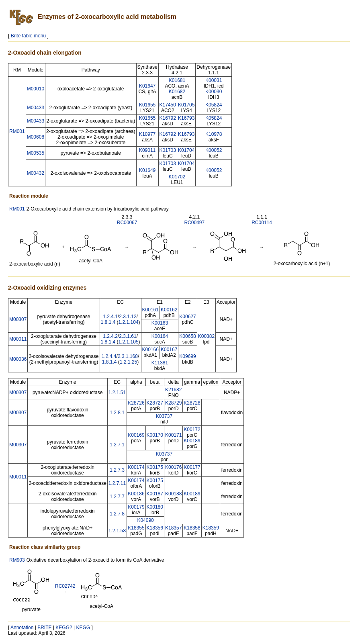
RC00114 (262, 223)
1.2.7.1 (117, 445)
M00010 (36, 89)
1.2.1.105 (129, 342)
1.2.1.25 (128, 362)
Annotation (22, 628)
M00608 (36, 137)
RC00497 (194, 223)
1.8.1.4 (108, 322)
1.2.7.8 (117, 514)
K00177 (192, 467)
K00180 (155, 507)
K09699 (187, 356)
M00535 (36, 153)
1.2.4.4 (109, 356)
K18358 (192, 528)
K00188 (173, 494)
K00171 (173, 435)
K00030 (214, 92)
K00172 (192, 429)
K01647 (147, 86)
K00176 (173, 467)
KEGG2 (64, 628)
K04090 (145, 520)
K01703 (168, 150)
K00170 (155, 435)
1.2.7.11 (117, 483)
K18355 (136, 528)
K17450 (168, 105)
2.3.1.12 (128, 317)
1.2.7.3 (117, 470)
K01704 (186, 150)
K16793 (186, 118)
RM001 (17, 131)
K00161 (150, 310)
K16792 (168, 118)
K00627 (187, 317)
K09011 (147, 150)
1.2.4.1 (110, 317)
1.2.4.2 (110, 336)
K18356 (155, 528)
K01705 (186, 105)
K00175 (155, 467)
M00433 (36, 108)
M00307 (18, 319)
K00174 (136, 467)
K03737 (164, 416)
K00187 (155, 494)
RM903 (17, 560)
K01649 (147, 170)
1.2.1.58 (117, 531)
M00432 (36, 173)
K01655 (147, 105)
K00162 (169, 310)
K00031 (214, 80)
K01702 (177, 177)
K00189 (192, 441)
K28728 (192, 403)
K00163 (160, 323)
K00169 (136, 435)
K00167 (169, 350)
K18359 (211, 528)
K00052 (214, 150)
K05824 (214, 105)
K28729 (173, 403)
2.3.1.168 (128, 356)
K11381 (160, 363)
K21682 (173, 390)
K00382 (206, 336)
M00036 (18, 359)
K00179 (136, 507)
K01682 (177, 92)
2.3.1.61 (128, 336)
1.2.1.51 (117, 393)
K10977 (147, 134)
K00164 (160, 336)
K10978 (214, 134)
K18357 (173, 528)
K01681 (177, 80)
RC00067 (127, 223)
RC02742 (65, 586)
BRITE (44, 628)
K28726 (136, 403)
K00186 (136, 494)
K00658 (187, 336)
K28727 (155, 403)
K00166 (150, 350)
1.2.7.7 (117, 497)
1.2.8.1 (117, 413)
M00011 (18, 339)
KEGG (83, 628)
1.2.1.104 (129, 322)
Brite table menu (28, 36)
